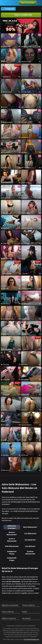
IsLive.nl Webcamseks (12, 540)
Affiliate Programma (9, 618)
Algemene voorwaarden (10, 605)
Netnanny (25, 637)
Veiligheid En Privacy (12, 553)
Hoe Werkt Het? (30, 540)
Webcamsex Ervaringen (12, 527)
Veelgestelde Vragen (12, 559)
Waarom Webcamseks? (12, 533)
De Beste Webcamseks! (30, 553)
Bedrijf (24, 612)
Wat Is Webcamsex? (30, 527)
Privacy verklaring (28, 605)
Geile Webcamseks (12, 546)
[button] (28, 3)
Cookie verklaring (8, 612)
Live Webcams (30, 546)
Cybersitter (33, 637)
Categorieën (8, 9)
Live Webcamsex (30, 534)
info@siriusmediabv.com (32, 639)
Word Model (26, 618)
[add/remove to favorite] (3, 35)
